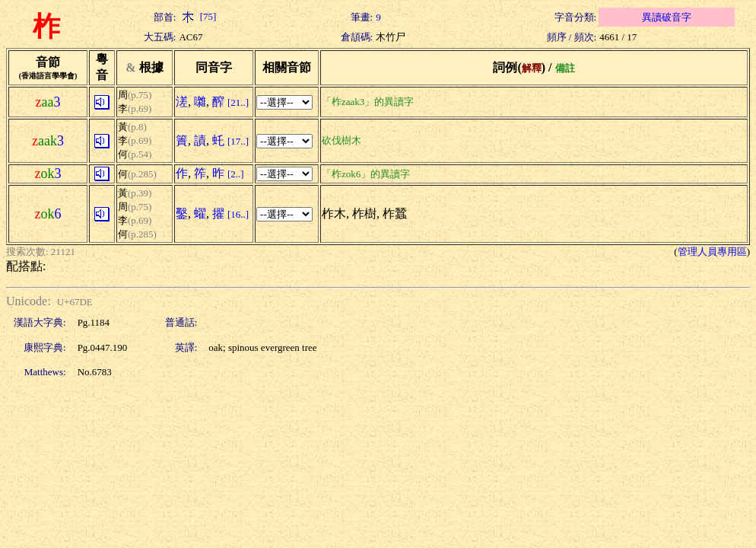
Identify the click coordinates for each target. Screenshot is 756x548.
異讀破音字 (667, 17)
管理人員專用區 (712, 252)
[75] (197, 16)
